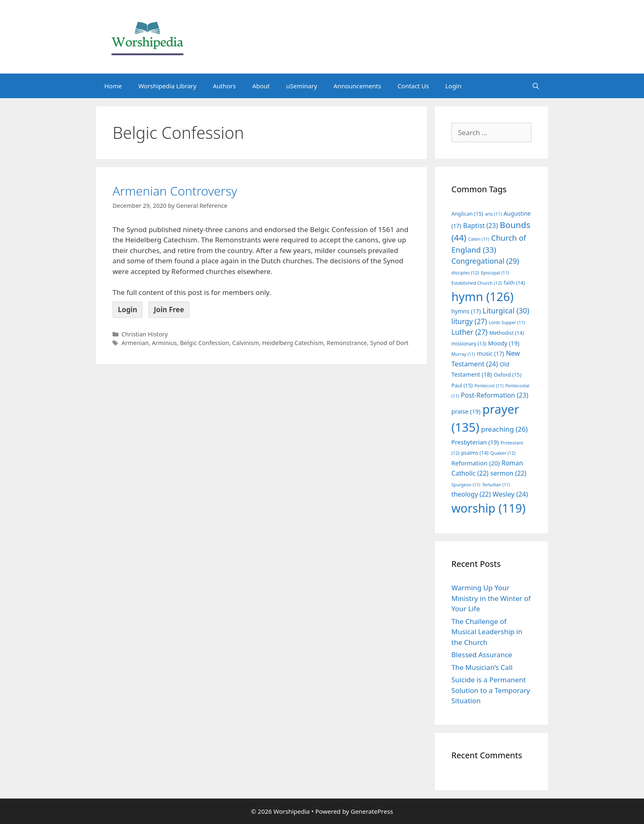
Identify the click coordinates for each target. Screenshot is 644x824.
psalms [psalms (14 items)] (475, 453)
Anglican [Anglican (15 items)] (467, 214)
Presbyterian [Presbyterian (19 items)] (475, 442)
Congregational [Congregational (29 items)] (485, 261)
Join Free (169, 310)
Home (113, 86)
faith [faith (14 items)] (514, 283)
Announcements (357, 86)
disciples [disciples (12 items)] (465, 273)
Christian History (145, 334)
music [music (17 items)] (490, 353)
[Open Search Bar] (536, 86)
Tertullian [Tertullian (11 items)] (496, 485)
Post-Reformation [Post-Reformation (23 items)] (494, 395)
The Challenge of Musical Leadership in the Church (487, 632)
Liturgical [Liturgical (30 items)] (506, 311)
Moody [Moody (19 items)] (504, 343)
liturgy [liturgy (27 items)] (469, 321)
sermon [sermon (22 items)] (508, 473)
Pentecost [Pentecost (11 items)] (489, 386)
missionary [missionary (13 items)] (469, 343)
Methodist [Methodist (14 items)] (506, 333)
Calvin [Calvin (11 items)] (479, 239)
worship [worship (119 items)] (489, 508)
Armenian (135, 343)
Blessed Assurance (482, 655)
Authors (224, 86)
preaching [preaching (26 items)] (504, 429)
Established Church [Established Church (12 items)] (477, 283)
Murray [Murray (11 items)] (463, 354)
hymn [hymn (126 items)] (482, 296)
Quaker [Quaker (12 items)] (503, 453)
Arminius (164, 343)
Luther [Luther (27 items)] (469, 332)
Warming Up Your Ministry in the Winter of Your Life (491, 598)
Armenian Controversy (175, 191)
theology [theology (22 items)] (471, 494)
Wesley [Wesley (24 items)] (510, 494)
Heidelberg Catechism (293, 343)
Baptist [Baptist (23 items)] (481, 226)
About (261, 86)
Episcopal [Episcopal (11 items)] (495, 273)
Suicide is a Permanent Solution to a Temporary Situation (491, 690)
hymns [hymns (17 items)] (466, 311)
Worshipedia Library (167, 86)
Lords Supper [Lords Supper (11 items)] (507, 322)
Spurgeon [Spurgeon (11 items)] (466, 485)
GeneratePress (372, 811)
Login (453, 86)
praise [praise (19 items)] (466, 411)
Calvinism (246, 343)
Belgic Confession (205, 343)
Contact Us (413, 86)
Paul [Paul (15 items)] (462, 385)
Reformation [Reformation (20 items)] (476, 463)
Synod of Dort (389, 343)
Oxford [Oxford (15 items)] (507, 375)
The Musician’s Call (482, 667)
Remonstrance (347, 343)
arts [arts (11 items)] (493, 214)
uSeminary (302, 86)
